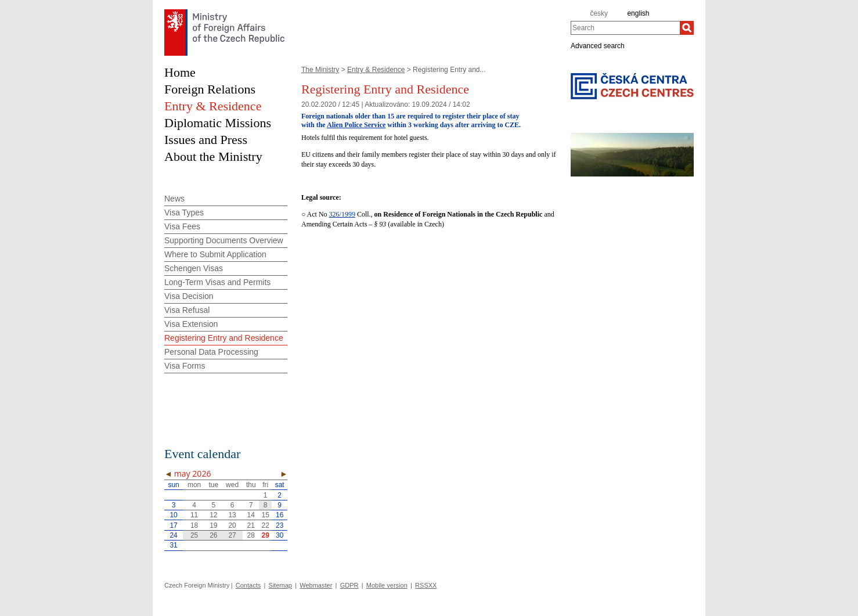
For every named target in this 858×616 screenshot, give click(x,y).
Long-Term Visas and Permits (217, 282)
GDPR (349, 585)
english (638, 13)
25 (194, 535)
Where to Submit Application (215, 254)
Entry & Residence (376, 70)
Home (180, 72)
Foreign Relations (210, 89)
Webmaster (316, 585)
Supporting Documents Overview (224, 240)
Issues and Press (206, 140)
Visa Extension (191, 324)
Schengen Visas (194, 268)
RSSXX (426, 585)
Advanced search (598, 45)
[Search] (687, 28)
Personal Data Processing (211, 352)
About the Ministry (213, 156)
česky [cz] (599, 13)
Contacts (248, 585)
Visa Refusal (187, 310)
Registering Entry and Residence (224, 338)
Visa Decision (189, 296)
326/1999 (342, 214)
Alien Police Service (356, 125)
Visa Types (184, 212)
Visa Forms (185, 366)
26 (213, 535)
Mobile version (387, 585)
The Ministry (320, 70)
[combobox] (625, 28)
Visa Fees (182, 226)
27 (232, 535)
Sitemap (280, 585)
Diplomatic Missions (218, 123)
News (174, 199)
